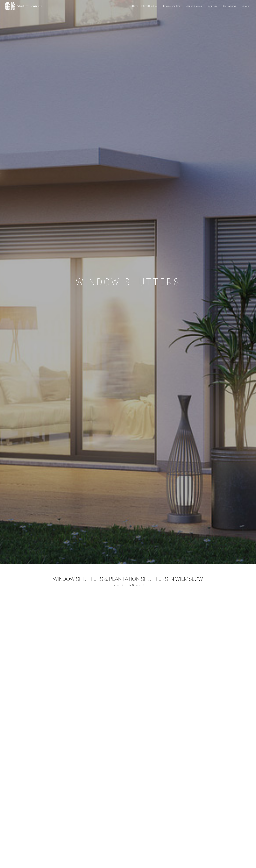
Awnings (214, 6)
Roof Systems (230, 6)
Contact (245, 6)
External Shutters (173, 6)
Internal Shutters (151, 6)
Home (135, 6)
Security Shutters (195, 6)
